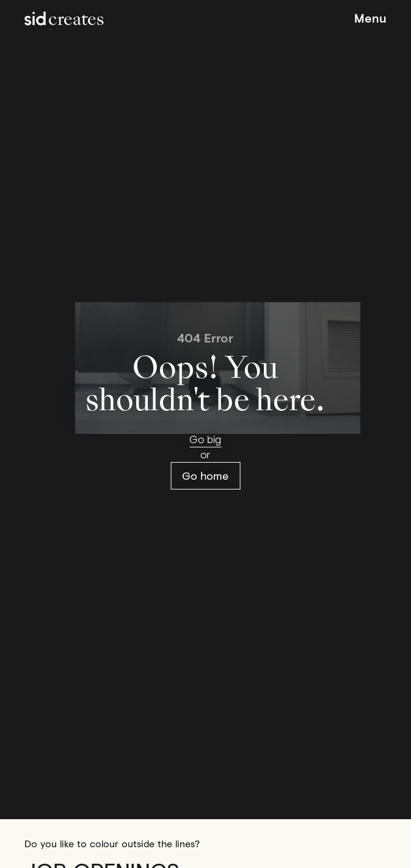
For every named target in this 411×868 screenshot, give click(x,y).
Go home (205, 476)
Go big (205, 439)
